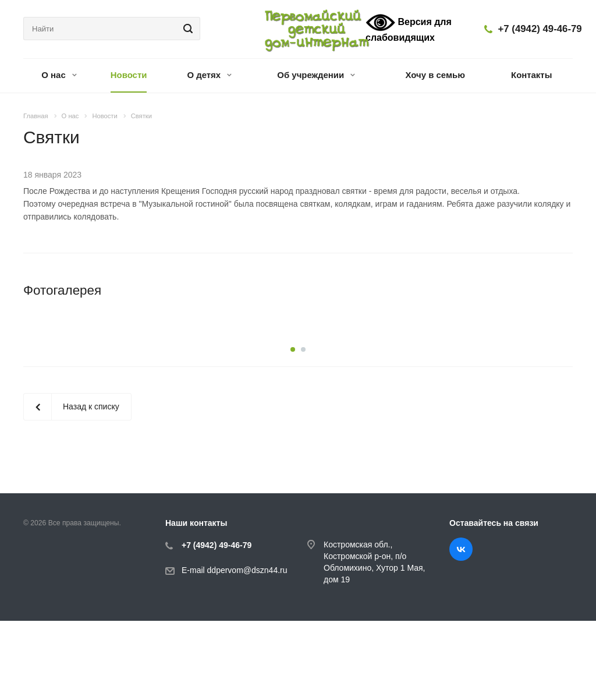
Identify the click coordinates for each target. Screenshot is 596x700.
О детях (209, 75)
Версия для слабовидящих (409, 28)
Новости (129, 75)
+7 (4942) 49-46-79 (540, 29)
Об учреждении (316, 75)
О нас (59, 75)
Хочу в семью (435, 75)
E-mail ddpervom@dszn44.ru (235, 649)
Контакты (531, 75)
